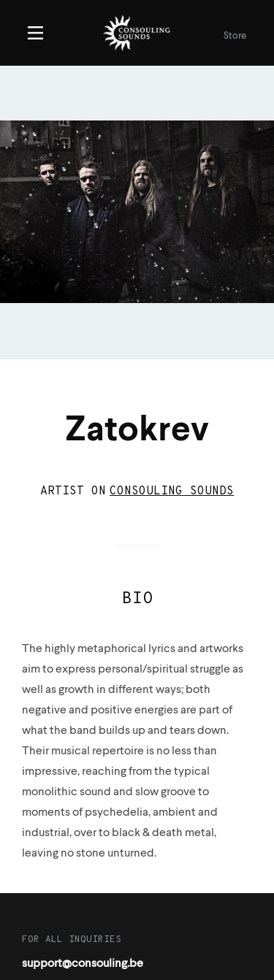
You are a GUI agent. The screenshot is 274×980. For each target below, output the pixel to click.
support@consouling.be (83, 964)
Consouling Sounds (172, 491)
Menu (35, 33)
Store (235, 36)
